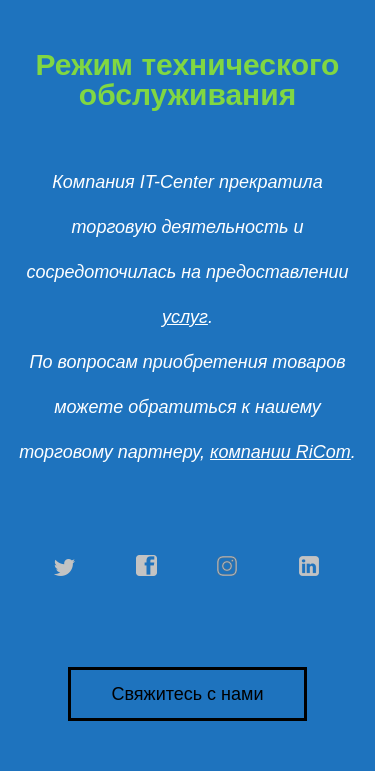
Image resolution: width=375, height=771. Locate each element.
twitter (65, 566)
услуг (185, 317)
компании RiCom (280, 452)
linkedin (310, 566)
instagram (228, 566)
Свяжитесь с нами (187, 694)
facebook (147, 566)
